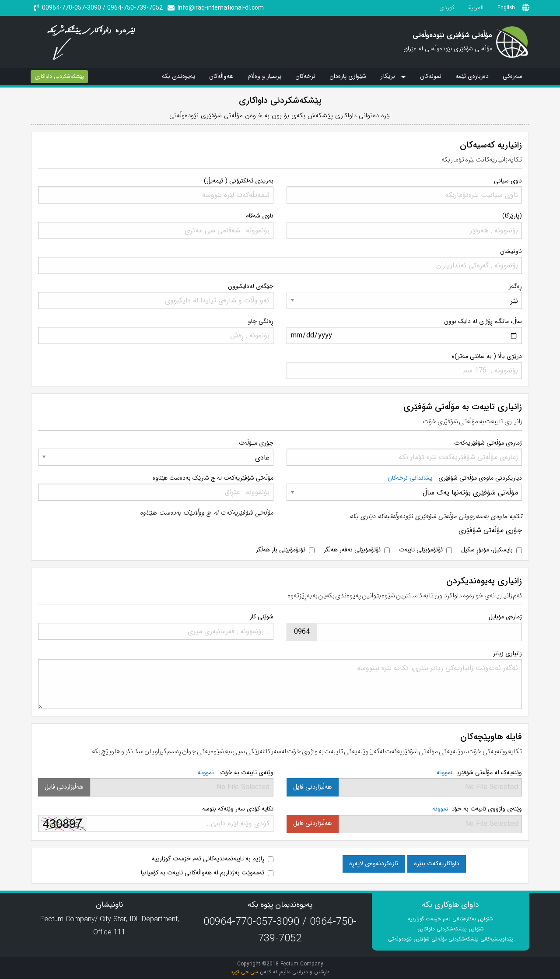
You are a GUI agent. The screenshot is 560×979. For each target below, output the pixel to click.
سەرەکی (513, 76)
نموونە (444, 772)
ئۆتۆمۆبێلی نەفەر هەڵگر (352, 550)
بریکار (388, 76)
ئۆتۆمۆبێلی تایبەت (421, 550)
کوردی (447, 8)
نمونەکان (431, 76)
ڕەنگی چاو (261, 321)
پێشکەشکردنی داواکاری (59, 76)
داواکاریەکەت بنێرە (437, 864)
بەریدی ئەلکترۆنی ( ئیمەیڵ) (239, 181)
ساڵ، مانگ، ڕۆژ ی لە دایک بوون (483, 321)
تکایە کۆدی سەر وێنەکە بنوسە (238, 809)
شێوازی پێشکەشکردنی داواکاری (451, 929)
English (506, 8)
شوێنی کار (262, 617)
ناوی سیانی (508, 181)
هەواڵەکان (221, 76)
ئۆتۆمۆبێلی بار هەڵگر (281, 550)
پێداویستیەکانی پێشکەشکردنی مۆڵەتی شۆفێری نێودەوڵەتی (451, 939)
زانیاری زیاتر (507, 653)
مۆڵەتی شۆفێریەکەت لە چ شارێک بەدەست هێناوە (213, 478)
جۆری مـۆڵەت (256, 443)
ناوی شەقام (259, 216)
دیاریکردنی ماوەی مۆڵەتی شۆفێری (455, 478)
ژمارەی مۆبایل (505, 617)
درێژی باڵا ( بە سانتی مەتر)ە (487, 356)
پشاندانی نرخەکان (410, 478)
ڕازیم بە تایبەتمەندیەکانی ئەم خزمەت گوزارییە (208, 859)
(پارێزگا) (512, 216)
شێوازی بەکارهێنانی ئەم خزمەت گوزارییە (450, 919)
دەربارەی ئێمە (472, 76)
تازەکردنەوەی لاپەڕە (374, 864)
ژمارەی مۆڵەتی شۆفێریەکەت (488, 443)
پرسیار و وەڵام (264, 76)
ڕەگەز (515, 286)
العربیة (476, 8)
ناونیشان (511, 251)
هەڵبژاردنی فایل (312, 787)
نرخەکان (305, 76)
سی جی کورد (244, 972)
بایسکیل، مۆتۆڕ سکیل (487, 550)
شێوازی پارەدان (348, 76)
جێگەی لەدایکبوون (251, 286)
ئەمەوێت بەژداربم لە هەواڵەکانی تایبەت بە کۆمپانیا (203, 873)
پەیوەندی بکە (178, 76)
